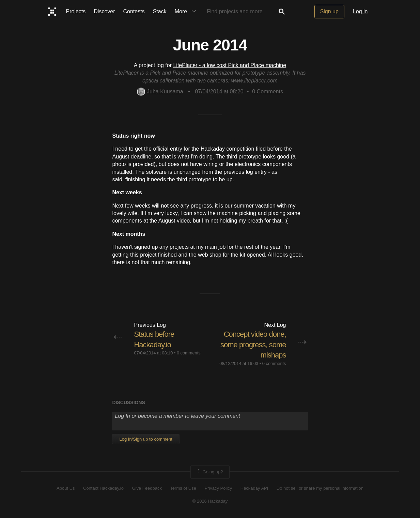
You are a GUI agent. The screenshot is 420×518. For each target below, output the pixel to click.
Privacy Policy (218, 488)
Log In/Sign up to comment (146, 439)
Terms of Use (183, 488)
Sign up (329, 11)
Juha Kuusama (160, 92)
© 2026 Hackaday (210, 501)
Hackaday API (254, 488)
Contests (134, 11)
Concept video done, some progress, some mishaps (253, 345)
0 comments (189, 353)
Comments (268, 92)
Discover (104, 11)
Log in (360, 11)
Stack (160, 11)
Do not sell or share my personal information (320, 488)
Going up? (209, 472)
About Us (66, 488)
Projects (76, 11)
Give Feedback (147, 488)
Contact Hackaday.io (103, 488)
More (187, 12)
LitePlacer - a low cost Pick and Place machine (230, 65)
